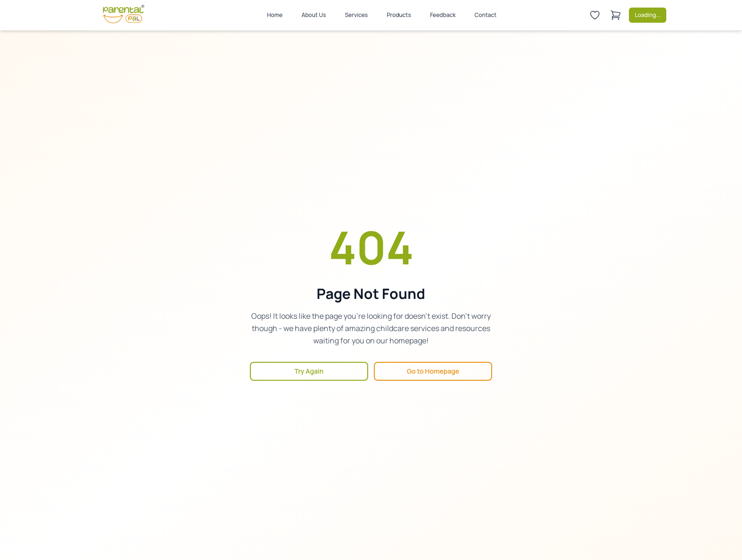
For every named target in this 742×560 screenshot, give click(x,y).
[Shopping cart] (616, 15)
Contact (486, 15)
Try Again (309, 371)
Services (356, 15)
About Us (314, 15)
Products (399, 15)
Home (275, 15)
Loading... (648, 15)
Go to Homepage (433, 371)
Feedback (443, 15)
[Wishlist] (595, 15)
